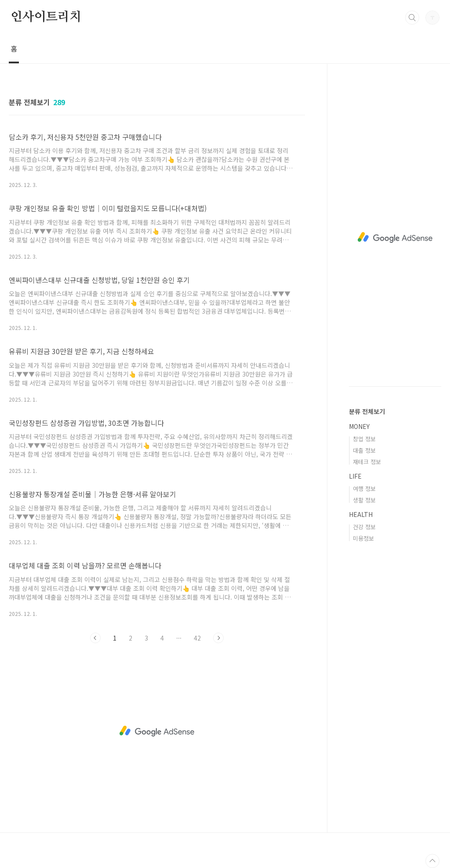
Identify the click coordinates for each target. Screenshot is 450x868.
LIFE (355, 476)
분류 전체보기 (367, 411)
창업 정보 (364, 439)
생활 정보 (364, 500)
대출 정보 (364, 450)
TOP (432, 861)
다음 (218, 638)
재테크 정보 (367, 462)
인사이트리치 (46, 17)
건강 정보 (364, 527)
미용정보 (363, 538)
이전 (95, 638)
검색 (412, 18)
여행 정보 (364, 489)
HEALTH (361, 514)
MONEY (359, 426)
